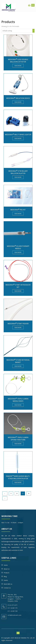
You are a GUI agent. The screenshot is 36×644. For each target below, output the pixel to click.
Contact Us (7, 588)
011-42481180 (13, 611)
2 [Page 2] (17, 493)
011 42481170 (13, 608)
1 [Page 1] (11, 493)
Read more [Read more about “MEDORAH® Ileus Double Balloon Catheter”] (18, 66)
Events (6, 580)
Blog (5, 576)
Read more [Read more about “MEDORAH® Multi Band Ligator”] (18, 138)
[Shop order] (18, 31)
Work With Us (8, 584)
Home (6, 565)
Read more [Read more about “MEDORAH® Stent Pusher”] (18, 327)
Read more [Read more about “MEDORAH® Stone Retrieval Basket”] (18, 366)
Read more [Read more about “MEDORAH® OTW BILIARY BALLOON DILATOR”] (18, 177)
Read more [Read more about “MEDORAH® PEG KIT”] (18, 214)
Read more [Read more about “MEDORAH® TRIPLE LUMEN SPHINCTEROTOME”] (18, 444)
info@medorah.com (14, 615)
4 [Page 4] (29, 493)
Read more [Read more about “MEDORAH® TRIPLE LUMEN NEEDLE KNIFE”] (18, 405)
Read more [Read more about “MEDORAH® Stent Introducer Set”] (18, 291)
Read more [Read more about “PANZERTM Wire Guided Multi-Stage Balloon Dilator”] (18, 482)
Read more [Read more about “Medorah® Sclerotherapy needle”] (18, 252)
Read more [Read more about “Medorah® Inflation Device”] (18, 102)
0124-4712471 (13, 605)
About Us (7, 569)
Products (7, 573)
